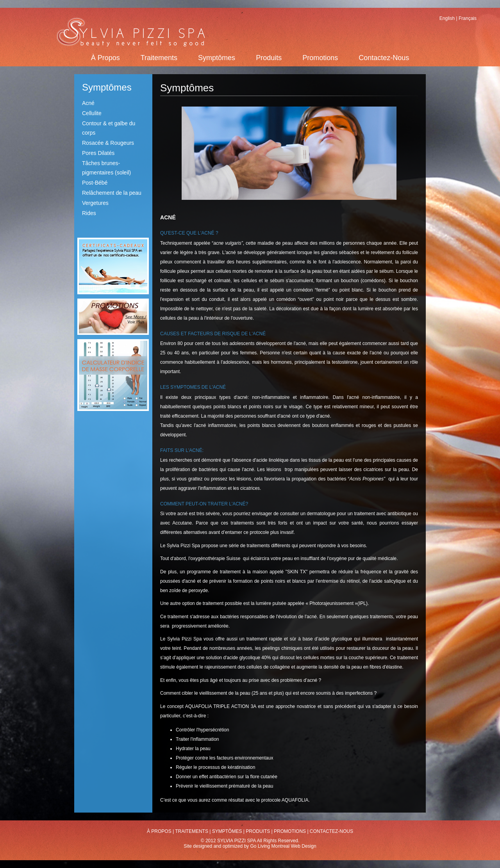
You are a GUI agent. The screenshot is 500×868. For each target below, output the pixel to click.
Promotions (320, 58)
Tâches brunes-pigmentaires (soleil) (106, 168)
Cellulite (92, 113)
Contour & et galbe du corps (109, 128)
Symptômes (217, 58)
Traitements (159, 58)
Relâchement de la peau (112, 193)
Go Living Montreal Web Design (283, 846)
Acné (88, 103)
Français (468, 18)
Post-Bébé (95, 183)
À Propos (105, 58)
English (447, 18)
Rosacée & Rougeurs (108, 143)
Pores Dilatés (98, 153)
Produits (269, 58)
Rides (89, 213)
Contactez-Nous (384, 58)
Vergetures (95, 203)
